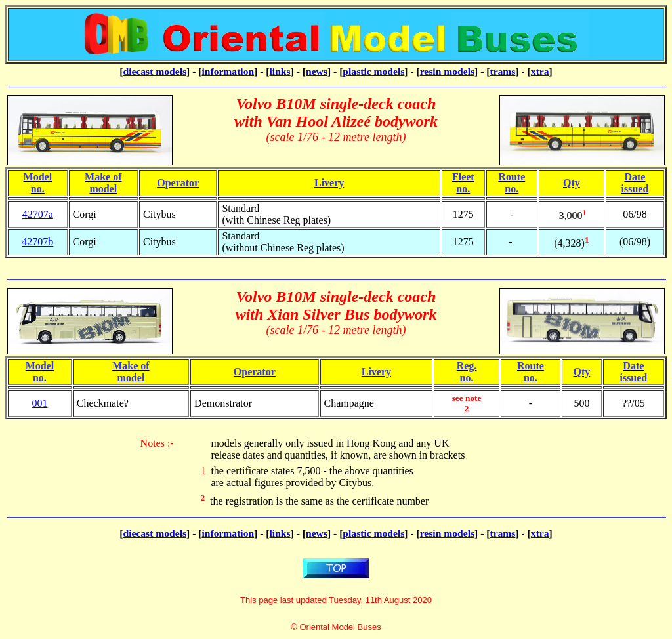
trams (502, 71)
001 (39, 403)
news (317, 71)
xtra (540, 71)
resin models (447, 71)
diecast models (155, 71)
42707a (38, 214)
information (228, 71)
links (280, 71)
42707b (37, 242)
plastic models (373, 71)
